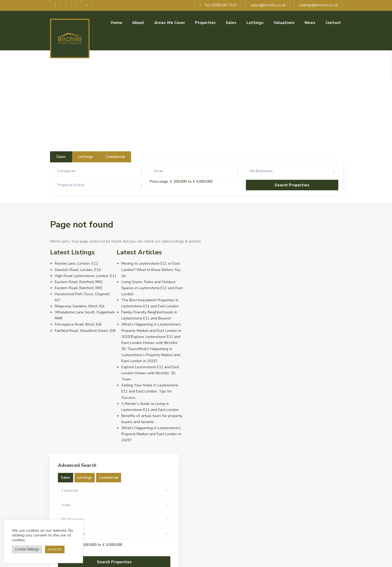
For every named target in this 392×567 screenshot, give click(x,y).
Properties (205, 23)
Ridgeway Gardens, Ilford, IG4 (80, 306)
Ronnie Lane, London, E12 (76, 263)
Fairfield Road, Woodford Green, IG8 (85, 331)
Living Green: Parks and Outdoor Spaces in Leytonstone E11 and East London (152, 288)
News (310, 23)
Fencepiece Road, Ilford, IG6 (78, 324)
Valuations (284, 23)
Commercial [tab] (115, 157)
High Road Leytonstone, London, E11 (86, 276)
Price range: (159, 182)
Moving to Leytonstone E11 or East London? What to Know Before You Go (151, 270)
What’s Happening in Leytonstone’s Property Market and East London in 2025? (151, 434)
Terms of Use (220, 559)
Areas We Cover (170, 23)
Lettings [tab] (86, 157)
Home (116, 23)
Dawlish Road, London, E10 (78, 270)
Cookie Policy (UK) (283, 559)
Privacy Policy (250, 559)
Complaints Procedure (324, 559)
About (138, 23)
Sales (231, 23)
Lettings (255, 23)
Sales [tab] (61, 157)
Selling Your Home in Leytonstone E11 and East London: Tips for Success (150, 391)
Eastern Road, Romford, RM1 (79, 282)
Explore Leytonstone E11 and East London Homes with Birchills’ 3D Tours (150, 373)
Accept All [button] (55, 549)
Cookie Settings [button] (27, 549)
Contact (333, 23)
